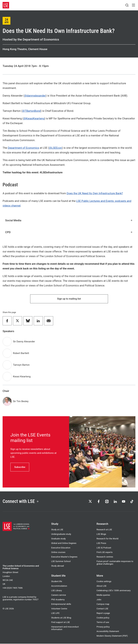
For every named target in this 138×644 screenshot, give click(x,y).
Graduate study (58, 539)
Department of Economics (23, 148)
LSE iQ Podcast (104, 548)
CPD (69, 232)
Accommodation (59, 586)
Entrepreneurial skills (61, 604)
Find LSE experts (105, 553)
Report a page (103, 613)
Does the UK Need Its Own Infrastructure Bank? (95, 193)
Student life (57, 582)
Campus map (103, 604)
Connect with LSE (21, 502)
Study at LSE (57, 530)
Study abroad (58, 566)
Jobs (99, 600)
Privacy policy (103, 627)
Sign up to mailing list (69, 299)
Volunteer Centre (59, 609)
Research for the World (107, 539)
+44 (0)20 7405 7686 (13, 588)
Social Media (69, 220)
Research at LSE (104, 530)
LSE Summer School (61, 562)
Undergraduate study (61, 534)
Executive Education (61, 548)
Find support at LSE (61, 623)
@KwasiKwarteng (34, 119)
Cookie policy (103, 618)
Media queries (103, 595)
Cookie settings (104, 582)
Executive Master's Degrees (64, 557)
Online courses (58, 553)
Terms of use (103, 623)
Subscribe (20, 467)
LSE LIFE (55, 613)
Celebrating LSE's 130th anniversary (114, 591)
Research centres (105, 557)
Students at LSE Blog (61, 618)
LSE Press (101, 543)
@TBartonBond (32, 111)
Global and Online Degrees (64, 543)
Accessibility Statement (108, 632)
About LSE (101, 586)
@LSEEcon (55, 148)
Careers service (59, 595)
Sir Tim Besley (21, 401)
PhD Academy (58, 600)
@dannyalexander (35, 96)
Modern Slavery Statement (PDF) (112, 636)
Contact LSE (102, 609)
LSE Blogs (101, 534)
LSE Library (57, 591)
